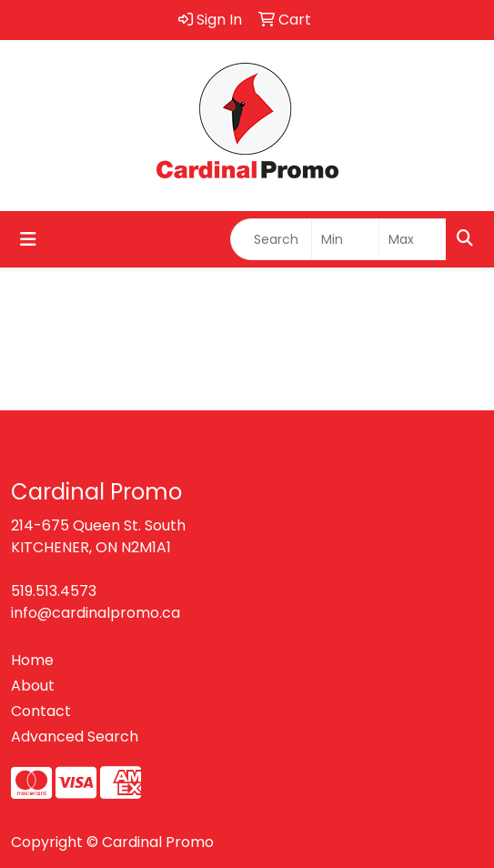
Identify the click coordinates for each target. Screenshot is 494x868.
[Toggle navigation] (28, 239)
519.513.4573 (54, 591)
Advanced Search (75, 737)
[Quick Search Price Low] (345, 239)
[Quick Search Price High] (413, 239)
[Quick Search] (271, 239)
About (33, 686)
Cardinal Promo (158, 842)
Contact (41, 711)
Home (32, 660)
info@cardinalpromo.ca (96, 613)
